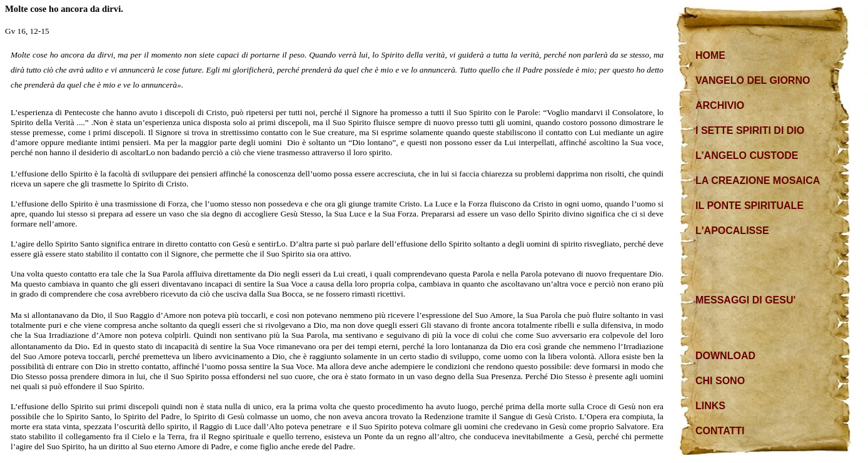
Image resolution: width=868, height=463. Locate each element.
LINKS (710, 406)
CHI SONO (720, 381)
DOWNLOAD (725, 356)
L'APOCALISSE (732, 231)
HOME (710, 55)
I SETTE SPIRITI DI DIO (750, 130)
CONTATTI (720, 431)
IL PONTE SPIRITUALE (749, 206)
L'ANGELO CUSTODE (747, 155)
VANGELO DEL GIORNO (753, 80)
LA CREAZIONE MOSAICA (758, 181)
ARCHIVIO (720, 105)
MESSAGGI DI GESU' (745, 300)
